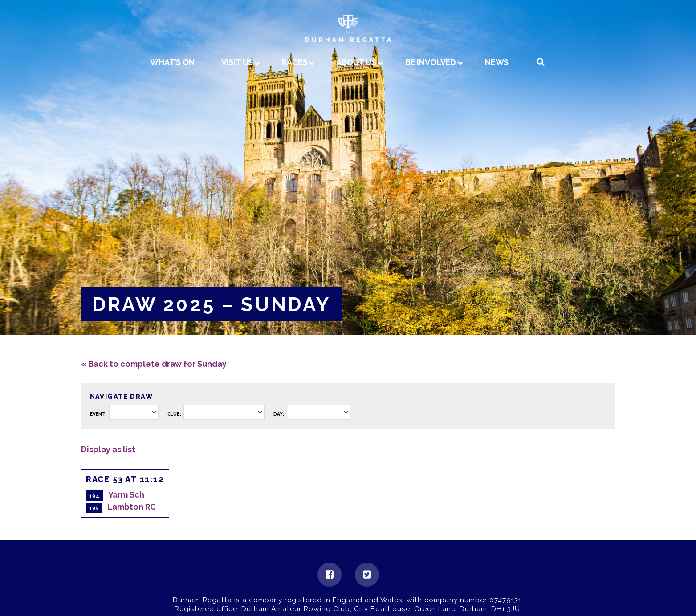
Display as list (108, 449)
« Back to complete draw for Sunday (154, 364)
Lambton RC (132, 507)
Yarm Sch (126, 495)
